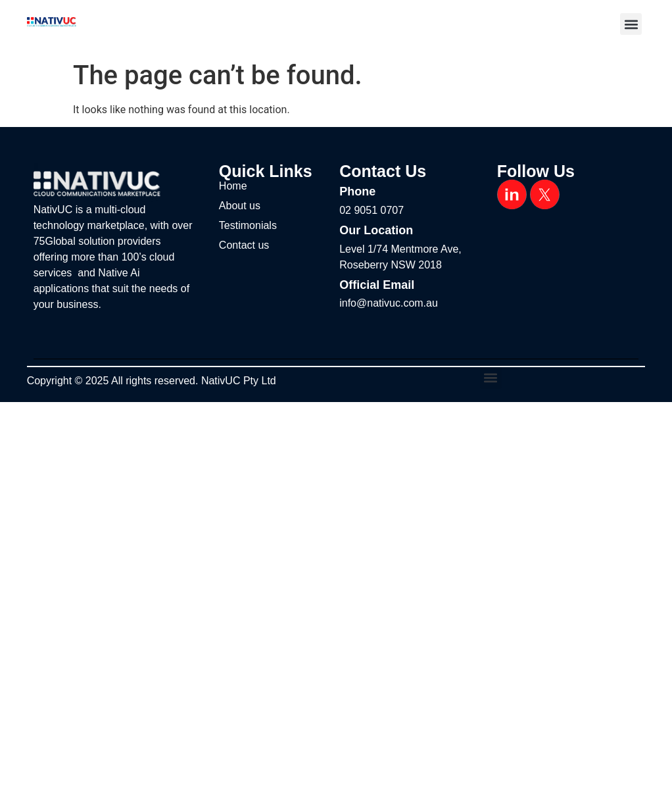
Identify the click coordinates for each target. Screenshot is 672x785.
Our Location (376, 230)
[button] (631, 24)
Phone (357, 191)
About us (240, 206)
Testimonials (248, 225)
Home (233, 186)
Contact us (244, 245)
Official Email (377, 285)
